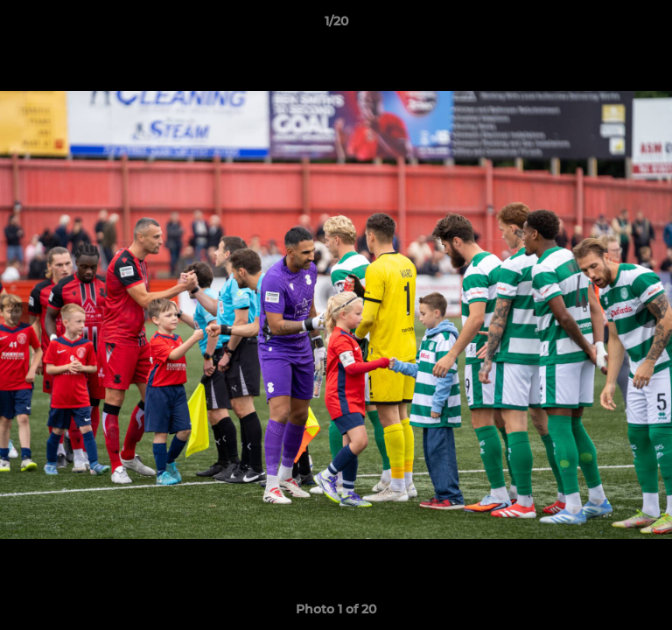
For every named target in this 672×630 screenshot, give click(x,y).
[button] (651, 25)
